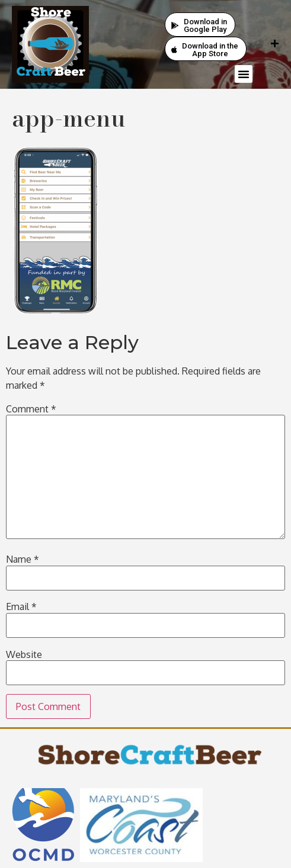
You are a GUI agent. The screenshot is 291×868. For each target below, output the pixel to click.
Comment (31, 409)
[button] (244, 74)
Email (21, 606)
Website (24, 654)
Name (23, 559)
